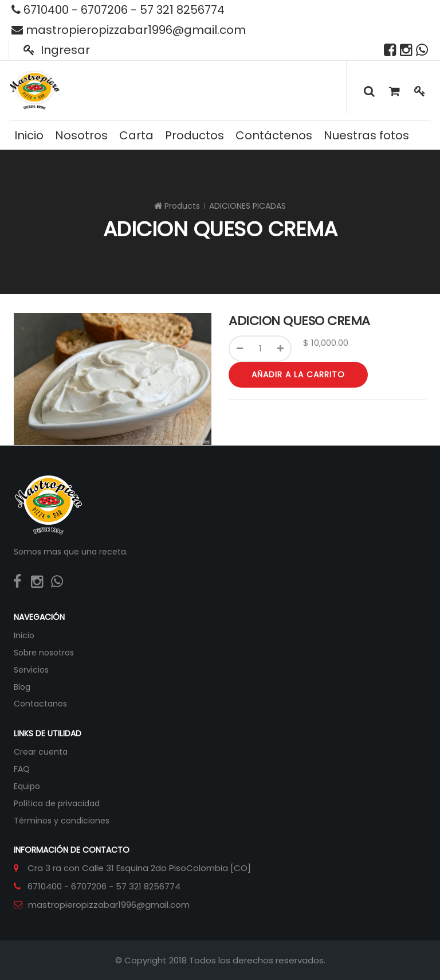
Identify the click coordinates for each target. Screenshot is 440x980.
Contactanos (40, 704)
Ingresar (57, 50)
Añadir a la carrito (298, 374)
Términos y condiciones (62, 821)
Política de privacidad (57, 803)
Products (182, 206)
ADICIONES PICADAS (247, 206)
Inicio (24, 635)
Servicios (31, 670)
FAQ (22, 769)
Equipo (27, 786)
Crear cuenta (41, 752)
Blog (22, 687)
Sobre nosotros (44, 653)
